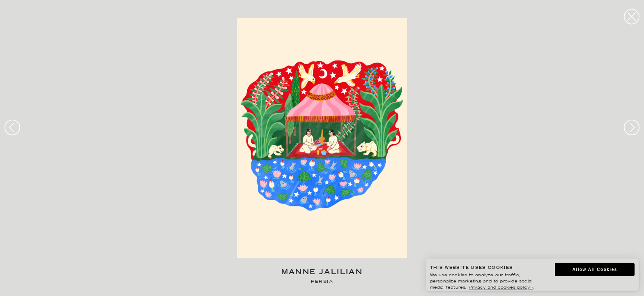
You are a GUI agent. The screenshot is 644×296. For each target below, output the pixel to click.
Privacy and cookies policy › (501, 288)
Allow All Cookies (595, 269)
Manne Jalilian (322, 273)
